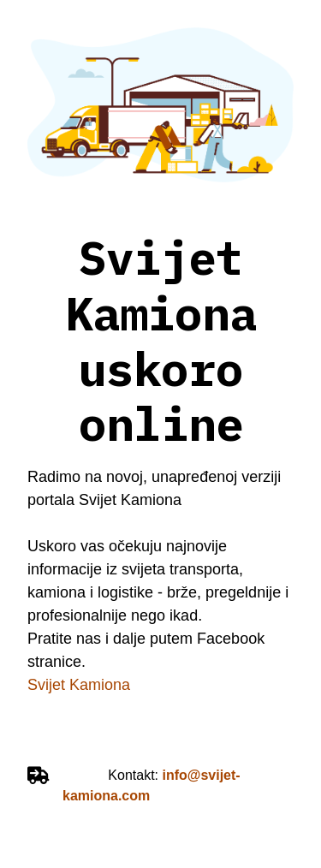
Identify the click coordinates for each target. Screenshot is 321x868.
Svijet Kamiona (81, 685)
